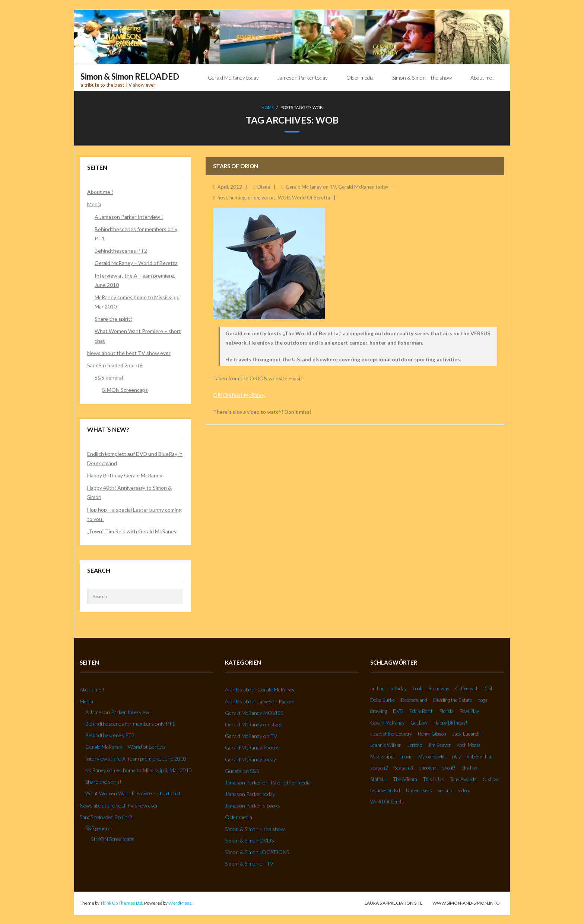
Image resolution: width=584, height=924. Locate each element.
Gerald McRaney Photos (252, 747)
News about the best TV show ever (129, 353)
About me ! (100, 191)
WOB (284, 197)
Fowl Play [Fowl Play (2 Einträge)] (469, 711)
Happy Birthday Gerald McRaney (125, 475)
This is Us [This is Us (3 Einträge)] (434, 779)
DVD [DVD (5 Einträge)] (398, 711)
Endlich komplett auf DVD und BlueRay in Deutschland (135, 458)
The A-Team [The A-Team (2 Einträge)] (405, 779)
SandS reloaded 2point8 (115, 365)
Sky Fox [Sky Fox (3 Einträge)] (469, 767)
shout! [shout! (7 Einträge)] (449, 767)
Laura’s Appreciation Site (394, 903)
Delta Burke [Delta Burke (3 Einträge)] (383, 700)
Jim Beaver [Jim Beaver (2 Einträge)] (439, 745)
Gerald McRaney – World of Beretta (136, 263)
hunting (237, 197)
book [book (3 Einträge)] (418, 688)
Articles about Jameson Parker (259, 701)
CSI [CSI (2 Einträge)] (488, 688)
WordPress (180, 903)
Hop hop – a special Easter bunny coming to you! (134, 514)
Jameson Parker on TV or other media (268, 782)
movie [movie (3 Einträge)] (406, 756)
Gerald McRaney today (363, 186)
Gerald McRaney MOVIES (254, 712)
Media (94, 204)
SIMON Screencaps (125, 389)
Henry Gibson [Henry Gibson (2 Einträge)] (432, 733)
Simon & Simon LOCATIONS (257, 852)
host (222, 197)
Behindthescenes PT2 (121, 250)
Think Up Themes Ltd (121, 903)
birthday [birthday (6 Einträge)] (398, 688)
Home (268, 107)
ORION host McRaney (239, 395)
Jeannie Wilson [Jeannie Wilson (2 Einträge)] (386, 745)
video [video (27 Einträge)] (463, 790)
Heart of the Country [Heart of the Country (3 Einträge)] (391, 733)
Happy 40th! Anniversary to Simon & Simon (129, 492)
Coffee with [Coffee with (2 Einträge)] (467, 688)
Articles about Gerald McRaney (260, 689)
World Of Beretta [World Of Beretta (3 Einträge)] (388, 801)
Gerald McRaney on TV (311, 186)
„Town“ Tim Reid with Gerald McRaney (132, 531)
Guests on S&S (242, 770)
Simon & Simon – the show (255, 829)
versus (269, 197)
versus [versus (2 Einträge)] (445, 790)
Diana (264, 186)
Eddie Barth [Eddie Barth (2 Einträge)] (421, 711)
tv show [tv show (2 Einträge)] (491, 779)
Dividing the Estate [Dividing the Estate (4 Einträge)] (453, 700)
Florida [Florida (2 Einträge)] (447, 711)
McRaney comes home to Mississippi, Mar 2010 (138, 301)
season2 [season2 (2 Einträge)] (379, 767)
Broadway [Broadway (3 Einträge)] (439, 688)
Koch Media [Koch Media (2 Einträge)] (469, 745)
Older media (239, 817)
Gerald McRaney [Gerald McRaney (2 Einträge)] (387, 722)
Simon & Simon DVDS (249, 840)
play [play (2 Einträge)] (456, 756)
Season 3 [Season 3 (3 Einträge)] (404, 767)
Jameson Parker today (250, 794)
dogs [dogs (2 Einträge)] (483, 700)
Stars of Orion (236, 166)
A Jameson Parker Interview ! (129, 216)
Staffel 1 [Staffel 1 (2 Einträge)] (379, 779)
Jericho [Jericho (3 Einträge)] (415, 745)
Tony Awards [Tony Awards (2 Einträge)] (463, 779)
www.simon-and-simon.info (466, 903)
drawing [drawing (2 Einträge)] (379, 711)
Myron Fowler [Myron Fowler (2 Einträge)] (432, 756)
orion (253, 197)
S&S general (109, 377)
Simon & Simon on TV (249, 863)
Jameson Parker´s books (253, 805)
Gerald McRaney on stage (254, 724)
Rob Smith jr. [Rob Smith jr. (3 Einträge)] (480, 756)
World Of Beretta (311, 197)
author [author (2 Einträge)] (377, 688)
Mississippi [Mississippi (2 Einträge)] (382, 756)
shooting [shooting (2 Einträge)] (428, 767)
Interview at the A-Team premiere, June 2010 (135, 280)
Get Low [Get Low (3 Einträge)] (419, 722)
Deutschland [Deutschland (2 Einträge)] (414, 700)
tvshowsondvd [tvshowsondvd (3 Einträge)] (385, 790)
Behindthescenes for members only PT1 (136, 233)
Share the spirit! (113, 318)
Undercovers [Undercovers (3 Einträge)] (419, 790)
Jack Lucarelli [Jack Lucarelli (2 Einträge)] (466, 733)
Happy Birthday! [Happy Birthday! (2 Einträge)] (450, 722)
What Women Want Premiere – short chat (138, 335)
